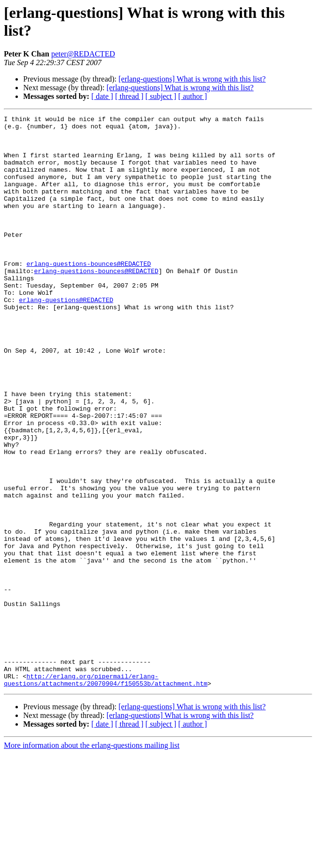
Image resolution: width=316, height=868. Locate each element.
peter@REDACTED (83, 54)
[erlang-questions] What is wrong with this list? (192, 79)
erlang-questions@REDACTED (66, 337)
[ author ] (193, 96)
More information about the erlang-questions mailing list (92, 860)
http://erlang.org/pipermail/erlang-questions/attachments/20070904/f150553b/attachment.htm (106, 793)
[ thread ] (129, 96)
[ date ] (102, 96)
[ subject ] (161, 96)
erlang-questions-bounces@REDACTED (89, 294)
